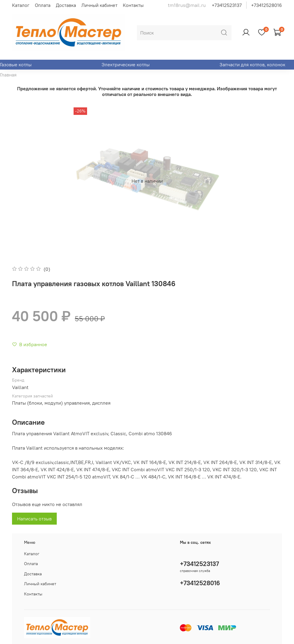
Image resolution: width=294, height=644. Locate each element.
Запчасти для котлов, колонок (252, 64)
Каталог (21, 5)
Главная (8, 75)
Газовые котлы (16, 64)
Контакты (133, 5)
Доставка (66, 5)
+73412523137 (227, 5)
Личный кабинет (99, 5)
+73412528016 (267, 5)
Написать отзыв (34, 519)
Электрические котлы (126, 64)
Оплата (43, 5)
